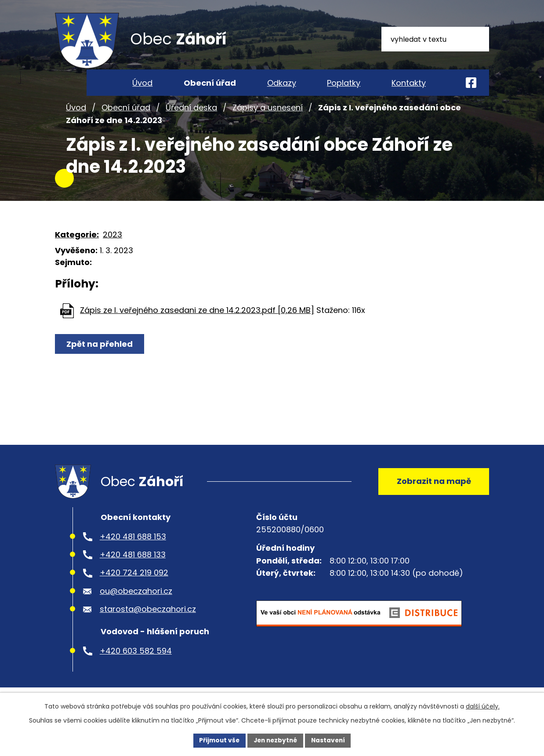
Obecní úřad (126, 116)
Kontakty (409, 83)
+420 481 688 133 (133, 565)
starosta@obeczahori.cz (148, 620)
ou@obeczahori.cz (136, 602)
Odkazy (282, 83)
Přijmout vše (217, 740)
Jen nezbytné (275, 740)
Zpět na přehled (100, 352)
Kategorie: (77, 243)
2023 (112, 243)
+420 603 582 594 (136, 661)
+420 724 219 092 (134, 583)
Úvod (76, 116)
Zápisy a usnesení (268, 116)
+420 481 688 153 (133, 547)
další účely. (483, 706)
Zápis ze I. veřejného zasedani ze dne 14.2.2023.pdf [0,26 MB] (197, 318)
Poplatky (344, 83)
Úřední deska (191, 116)
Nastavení (330, 740)
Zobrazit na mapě (433, 491)
